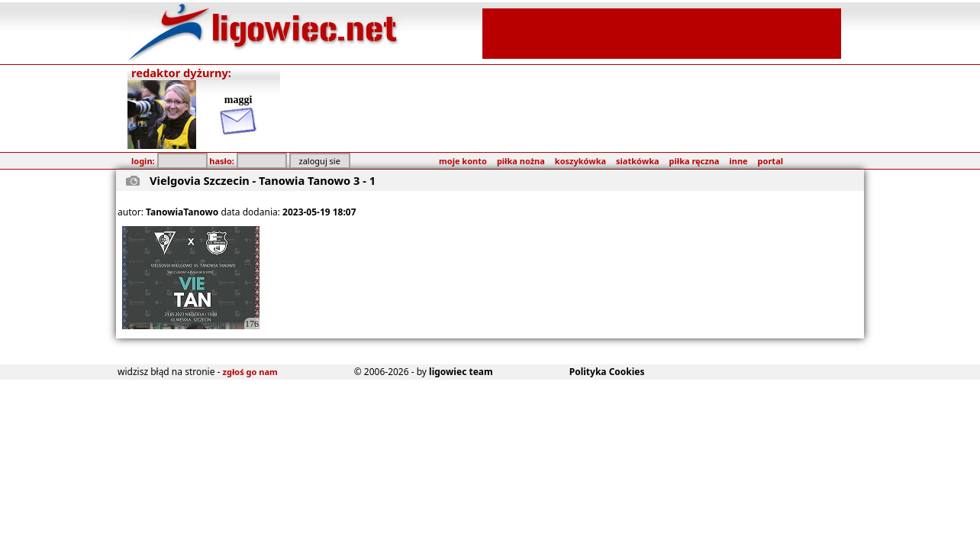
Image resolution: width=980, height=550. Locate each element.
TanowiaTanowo (182, 212)
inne (738, 161)
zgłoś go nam (250, 372)
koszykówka (580, 161)
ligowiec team (461, 372)
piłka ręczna (695, 161)
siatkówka (637, 161)
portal (770, 161)
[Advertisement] (662, 32)
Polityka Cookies (607, 372)
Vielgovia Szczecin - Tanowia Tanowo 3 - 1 (263, 180)
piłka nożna (521, 161)
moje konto (463, 161)
